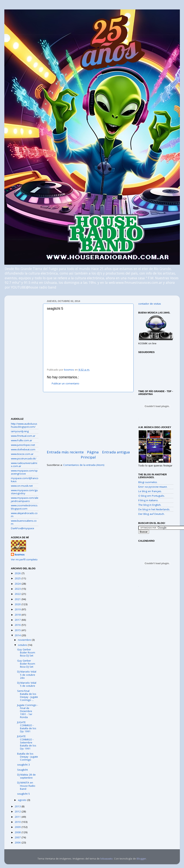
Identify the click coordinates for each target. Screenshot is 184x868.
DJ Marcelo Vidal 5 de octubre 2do (27, 675)
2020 (18, 604)
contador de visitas (150, 304)
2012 (18, 811)
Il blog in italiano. (148, 500)
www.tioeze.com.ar (22, 454)
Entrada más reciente (65, 452)
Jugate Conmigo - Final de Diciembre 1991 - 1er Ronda (28, 711)
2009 (18, 827)
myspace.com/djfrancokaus (25, 480)
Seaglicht (22, 770)
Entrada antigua (116, 452)
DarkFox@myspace (23, 528)
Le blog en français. (150, 491)
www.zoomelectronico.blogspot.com (24, 507)
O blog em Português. (152, 496)
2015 (18, 630)
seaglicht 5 (23, 794)
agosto (23, 800)
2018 (18, 615)
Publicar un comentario (65, 383)
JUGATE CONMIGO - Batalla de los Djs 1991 (27, 727)
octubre (23, 645)
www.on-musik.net (22, 486)
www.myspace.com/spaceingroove (24, 472)
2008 (18, 832)
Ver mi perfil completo (24, 559)
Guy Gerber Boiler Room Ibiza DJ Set (26, 652)
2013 (18, 806)
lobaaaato (107, 859)
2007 (18, 837)
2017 (18, 620)
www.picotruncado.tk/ (24, 458)
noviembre (25, 640)
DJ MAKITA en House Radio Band (26, 786)
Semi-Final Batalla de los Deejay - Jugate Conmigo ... (28, 695)
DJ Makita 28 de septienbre (26, 776)
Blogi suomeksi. (148, 482)
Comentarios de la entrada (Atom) (84, 465)
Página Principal (90, 455)
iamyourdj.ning (20, 431)
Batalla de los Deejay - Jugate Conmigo (28, 757)
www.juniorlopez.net (23, 445)
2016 (18, 625)
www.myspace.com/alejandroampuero (25, 499)
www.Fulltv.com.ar (22, 440)
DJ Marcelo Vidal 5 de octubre (27, 684)
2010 (18, 822)
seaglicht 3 (23, 765)
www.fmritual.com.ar (23, 436)
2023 (18, 589)
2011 (18, 817)
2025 (18, 578)
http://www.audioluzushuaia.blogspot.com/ (24, 425)
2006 (18, 842)
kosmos (20, 555)
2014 (18, 635)
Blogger (141, 859)
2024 (18, 584)
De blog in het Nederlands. (154, 509)
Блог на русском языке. (153, 487)
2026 (18, 573)
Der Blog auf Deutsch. (151, 514)
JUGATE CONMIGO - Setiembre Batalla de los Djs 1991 (27, 742)
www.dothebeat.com (23, 449)
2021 (18, 599)
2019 (18, 609)
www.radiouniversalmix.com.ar (24, 465)
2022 (18, 594)
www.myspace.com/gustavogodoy (24, 492)
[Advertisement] (88, 421)
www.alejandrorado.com (24, 515)
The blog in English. (150, 505)
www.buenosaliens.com (24, 522)
